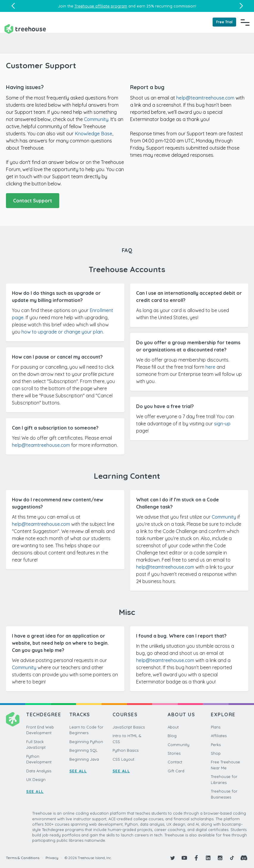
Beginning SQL (84, 750)
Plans (216, 727)
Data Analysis (39, 771)
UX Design (36, 779)
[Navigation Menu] (245, 22)
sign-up (222, 424)
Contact (175, 762)
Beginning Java (84, 759)
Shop (216, 753)
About (173, 727)
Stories (174, 753)
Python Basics (126, 750)
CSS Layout (123, 759)
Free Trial (224, 22)
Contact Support (33, 201)
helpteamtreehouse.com (165, 660)
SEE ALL (35, 791)
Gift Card (176, 771)
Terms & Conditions (23, 858)
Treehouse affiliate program (101, 6)
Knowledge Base (94, 134)
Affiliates (219, 736)
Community (96, 119)
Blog (172, 736)
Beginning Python (86, 742)
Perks (216, 745)
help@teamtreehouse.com (205, 98)
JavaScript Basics (129, 727)
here (210, 367)
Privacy (52, 858)
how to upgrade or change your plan (62, 332)
